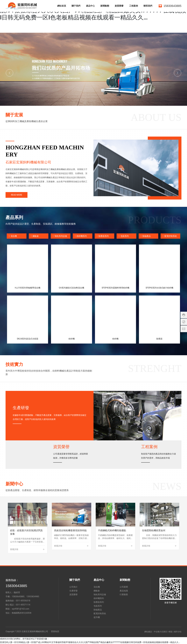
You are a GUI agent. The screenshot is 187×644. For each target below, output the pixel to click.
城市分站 (178, 632)
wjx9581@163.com (20, 609)
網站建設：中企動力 (153, 632)
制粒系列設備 (59, 236)
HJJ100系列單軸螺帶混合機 (28, 288)
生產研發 (21, 408)
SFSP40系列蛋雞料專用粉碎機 (115, 288)
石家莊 (164, 632)
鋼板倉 (34, 236)
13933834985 (33, 597)
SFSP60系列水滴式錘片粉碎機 (159, 288)
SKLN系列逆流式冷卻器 (28, 339)
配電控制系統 (169, 236)
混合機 (12, 236)
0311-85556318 (23, 601)
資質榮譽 (61, 447)
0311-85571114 (23, 605)
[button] (9, 73)
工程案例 (149, 447)
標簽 (170, 632)
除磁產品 (145, 236)
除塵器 (159, 339)
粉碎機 (72, 339)
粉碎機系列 (80, 236)
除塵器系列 (102, 236)
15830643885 (16, 586)
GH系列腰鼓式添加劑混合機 (72, 288)
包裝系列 (123, 236)
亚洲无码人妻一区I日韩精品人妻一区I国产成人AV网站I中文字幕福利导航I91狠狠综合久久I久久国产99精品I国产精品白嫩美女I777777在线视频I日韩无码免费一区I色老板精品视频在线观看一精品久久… (90, 642)
